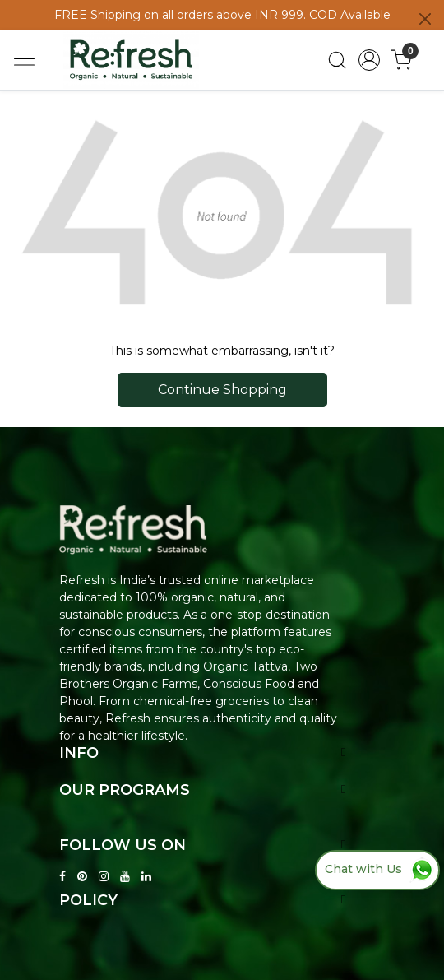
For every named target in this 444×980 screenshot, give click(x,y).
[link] (338, 60)
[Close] (425, 19)
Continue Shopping (222, 390)
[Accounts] (370, 60)
